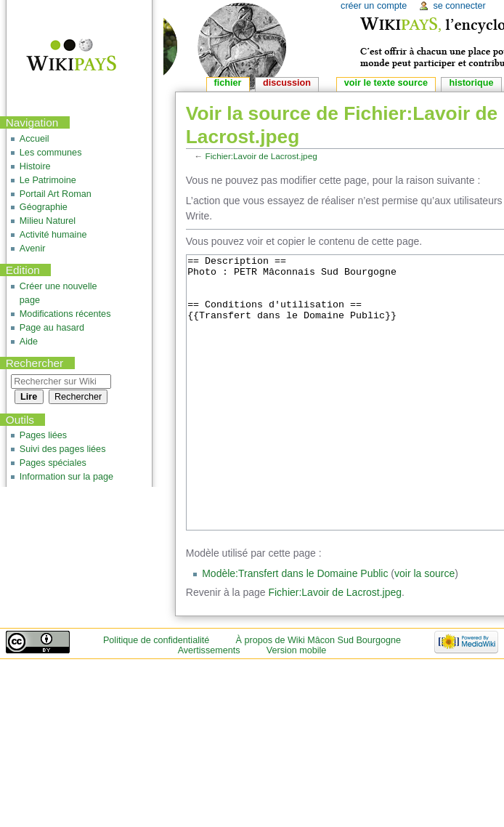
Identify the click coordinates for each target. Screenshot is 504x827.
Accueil (34, 139)
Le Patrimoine (48, 180)
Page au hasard (52, 328)
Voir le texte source (386, 83)
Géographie (44, 207)
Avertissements (209, 705)
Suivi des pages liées (63, 449)
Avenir (33, 249)
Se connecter (459, 6)
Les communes (51, 153)
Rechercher (35, 363)
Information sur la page (66, 477)
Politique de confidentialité (156, 695)
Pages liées (43, 435)
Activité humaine (53, 235)
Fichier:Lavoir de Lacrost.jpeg (261, 156)
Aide (29, 342)
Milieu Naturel (48, 221)
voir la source (424, 628)
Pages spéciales (53, 463)
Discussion (287, 83)
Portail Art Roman (56, 194)
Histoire (35, 166)
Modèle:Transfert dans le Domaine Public (295, 628)
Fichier (228, 83)
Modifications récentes (65, 314)
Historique (471, 83)
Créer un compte (374, 6)
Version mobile (297, 705)
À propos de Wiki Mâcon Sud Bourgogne (319, 695)
